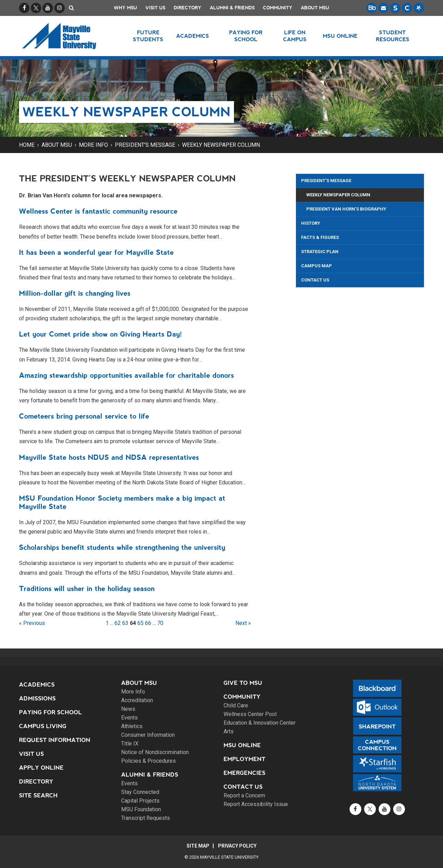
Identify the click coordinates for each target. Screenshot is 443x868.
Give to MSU (243, 683)
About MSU (315, 8)
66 (148, 623)
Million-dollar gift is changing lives (75, 293)
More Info (93, 145)
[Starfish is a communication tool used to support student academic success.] (419, 8)
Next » (243, 623)
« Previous (32, 623)
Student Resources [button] (393, 36)
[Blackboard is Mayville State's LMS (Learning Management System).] (372, 8)
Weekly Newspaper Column (221, 145)
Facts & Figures (320, 237)
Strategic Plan (320, 252)
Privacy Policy (237, 846)
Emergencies (245, 773)
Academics (37, 685)
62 (118, 623)
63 (125, 623)
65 (141, 623)
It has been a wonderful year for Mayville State (96, 252)
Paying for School (51, 712)
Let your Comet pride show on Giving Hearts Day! (101, 334)
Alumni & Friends (232, 8)
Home (27, 145)
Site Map (198, 846)
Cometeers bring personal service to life (84, 416)
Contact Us (315, 280)
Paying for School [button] (246, 36)
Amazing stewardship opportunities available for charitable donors (126, 375)
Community (278, 8)
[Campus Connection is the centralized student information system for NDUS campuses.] (407, 8)
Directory (188, 8)
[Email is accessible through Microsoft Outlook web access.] (383, 8)
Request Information (55, 740)
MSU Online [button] (340, 36)
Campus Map (317, 266)
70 (160, 623)
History (311, 223)
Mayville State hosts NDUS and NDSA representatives (109, 457)
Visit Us (155, 8)
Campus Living (43, 726)
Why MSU (125, 8)
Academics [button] (193, 36)
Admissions (37, 699)
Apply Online (41, 768)
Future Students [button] (148, 36)
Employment (245, 759)
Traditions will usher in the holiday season (87, 589)
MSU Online (242, 745)
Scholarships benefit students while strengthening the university (122, 547)
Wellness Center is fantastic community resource (98, 211)
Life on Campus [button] (295, 36)
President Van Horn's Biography (346, 209)
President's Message (145, 145)
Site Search (38, 795)
